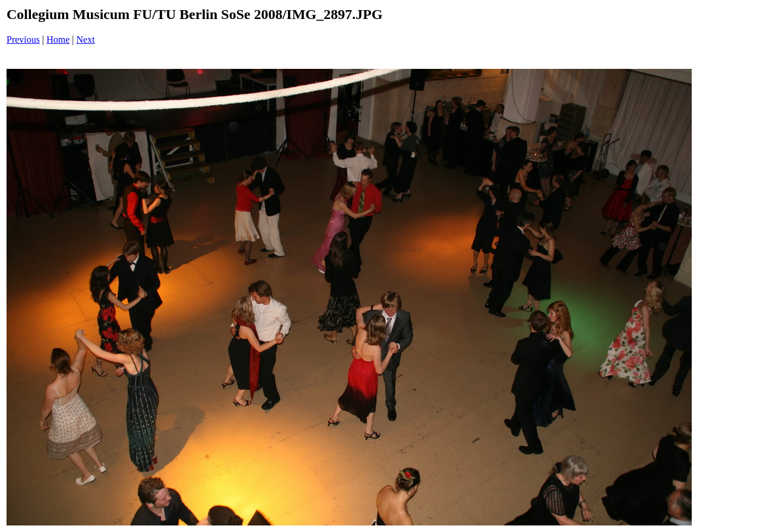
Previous (23, 39)
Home (58, 39)
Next (86, 39)
